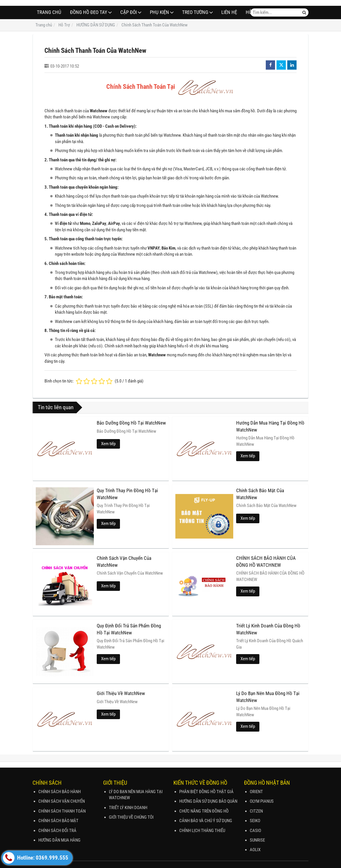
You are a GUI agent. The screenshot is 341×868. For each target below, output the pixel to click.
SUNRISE (257, 840)
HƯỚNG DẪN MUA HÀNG (59, 840)
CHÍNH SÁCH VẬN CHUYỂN (62, 801)
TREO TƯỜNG (195, 12)
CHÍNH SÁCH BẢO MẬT (58, 821)
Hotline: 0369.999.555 (36, 858)
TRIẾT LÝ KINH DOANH (128, 808)
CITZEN (256, 811)
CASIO (255, 831)
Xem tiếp (108, 444)
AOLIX (255, 850)
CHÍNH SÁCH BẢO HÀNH (60, 792)
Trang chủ (49, 12)
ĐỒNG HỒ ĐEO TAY (89, 12)
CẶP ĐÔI (129, 12)
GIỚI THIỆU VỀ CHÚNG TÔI (131, 817)
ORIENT (256, 792)
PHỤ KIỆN (159, 12)
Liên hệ (229, 12)
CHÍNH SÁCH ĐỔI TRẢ (57, 831)
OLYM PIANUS (262, 801)
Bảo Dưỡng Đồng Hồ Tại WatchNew (131, 423)
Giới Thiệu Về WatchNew (121, 693)
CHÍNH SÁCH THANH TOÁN (62, 811)
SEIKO (255, 821)
